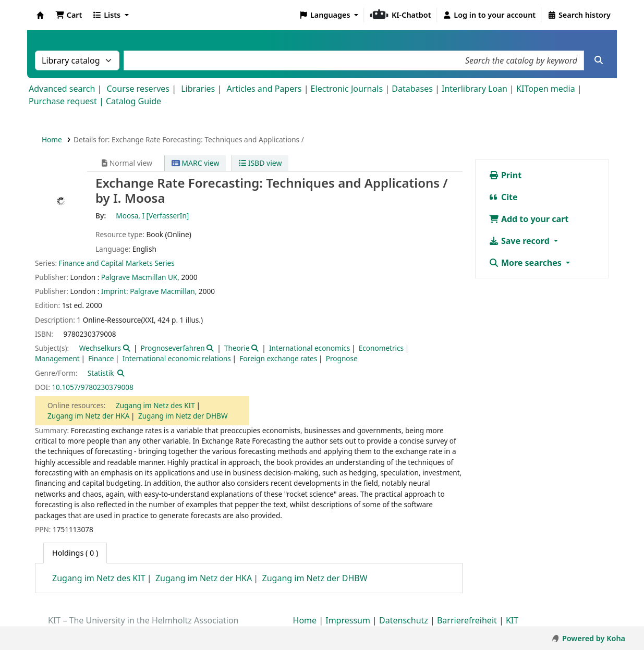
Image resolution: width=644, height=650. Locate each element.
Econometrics (381, 348)
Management (57, 358)
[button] (69, 15)
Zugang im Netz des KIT (155, 405)
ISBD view (260, 163)
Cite (503, 197)
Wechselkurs (100, 348)
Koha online (40, 15)
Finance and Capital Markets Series (117, 263)
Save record (520, 241)
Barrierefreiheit (467, 620)
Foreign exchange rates (278, 358)
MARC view (196, 163)
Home (52, 139)
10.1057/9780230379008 (92, 387)
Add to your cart (529, 219)
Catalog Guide (133, 101)
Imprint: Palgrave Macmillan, (149, 291)
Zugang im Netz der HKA (88, 416)
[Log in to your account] (489, 15)
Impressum (348, 620)
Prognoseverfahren (173, 348)
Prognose (342, 358)
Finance (101, 358)
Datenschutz (404, 620)
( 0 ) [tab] (75, 553)
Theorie (237, 348)
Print (505, 175)
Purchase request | (67, 101)
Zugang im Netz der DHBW (183, 416)
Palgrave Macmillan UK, (140, 277)
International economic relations (177, 358)
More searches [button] (526, 263)
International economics (309, 348)
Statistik (101, 373)
